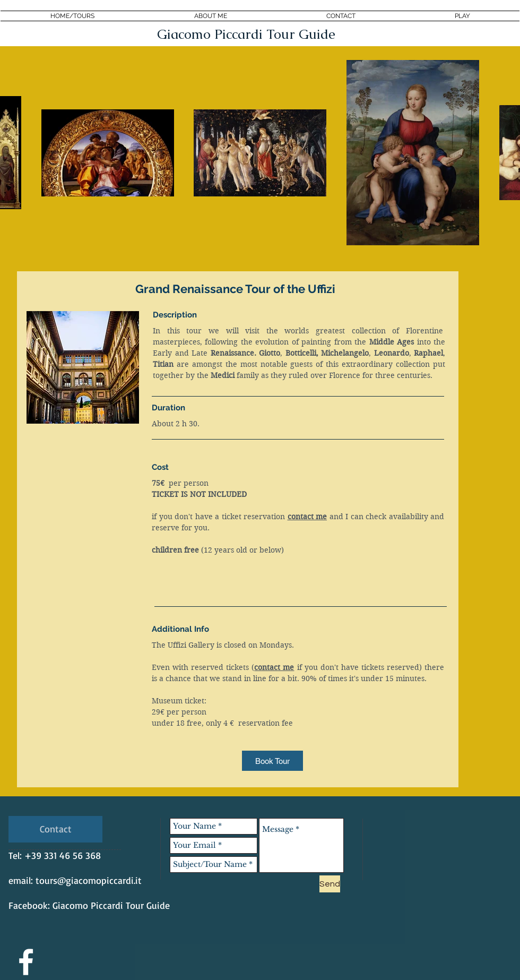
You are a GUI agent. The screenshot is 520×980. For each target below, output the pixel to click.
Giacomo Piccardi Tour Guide (111, 905)
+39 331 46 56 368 (63, 855)
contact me (307, 517)
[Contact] (55, 829)
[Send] (330, 884)
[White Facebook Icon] (26, 962)
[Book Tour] (272, 761)
